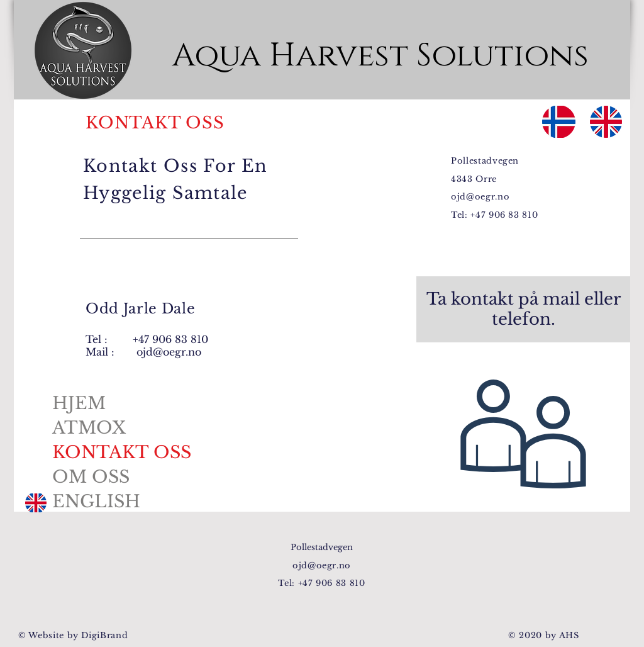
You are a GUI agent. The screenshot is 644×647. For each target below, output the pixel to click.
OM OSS (91, 477)
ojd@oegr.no (169, 352)
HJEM (79, 403)
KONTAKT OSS (122, 452)
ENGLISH (96, 501)
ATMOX (89, 428)
